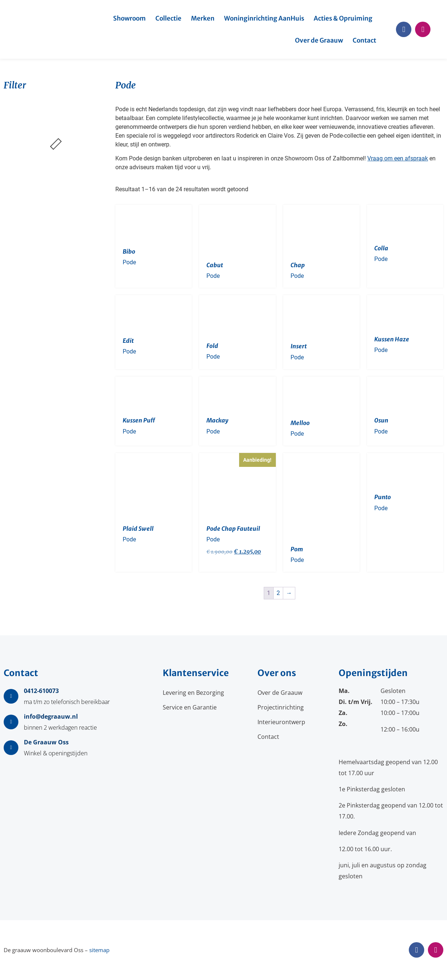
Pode (129, 262)
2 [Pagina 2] (278, 593)
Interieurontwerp (281, 722)
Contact (364, 40)
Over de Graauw (319, 40)
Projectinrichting (281, 707)
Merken (203, 18)
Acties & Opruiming (343, 18)
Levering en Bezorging (193, 693)
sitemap (99, 950)
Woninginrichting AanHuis (264, 18)
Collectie (168, 18)
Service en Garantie (190, 707)
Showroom (129, 18)
